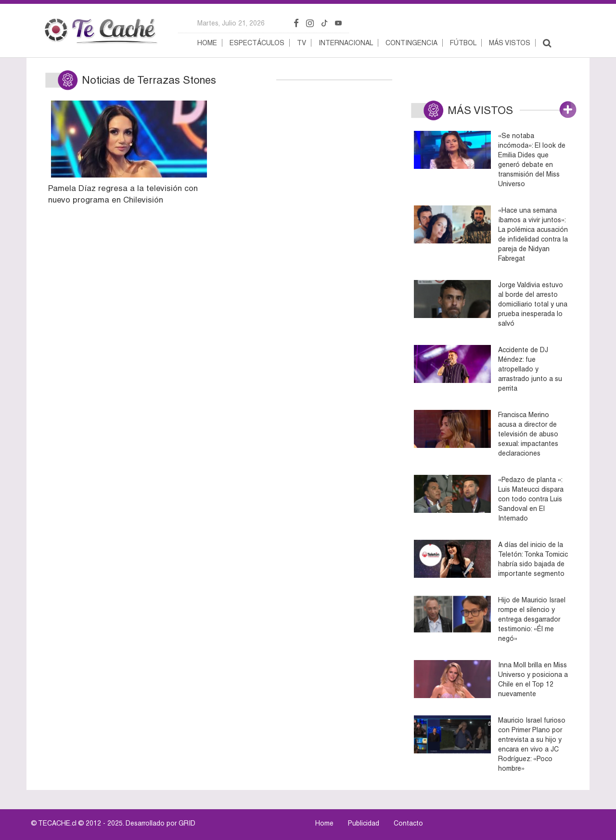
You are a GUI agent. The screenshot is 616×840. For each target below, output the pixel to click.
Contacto (408, 823)
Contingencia (411, 43)
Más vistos (510, 43)
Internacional (346, 43)
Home (207, 43)
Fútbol (463, 43)
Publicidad (364, 823)
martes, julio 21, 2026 (231, 23)
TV (302, 43)
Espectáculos (257, 43)
